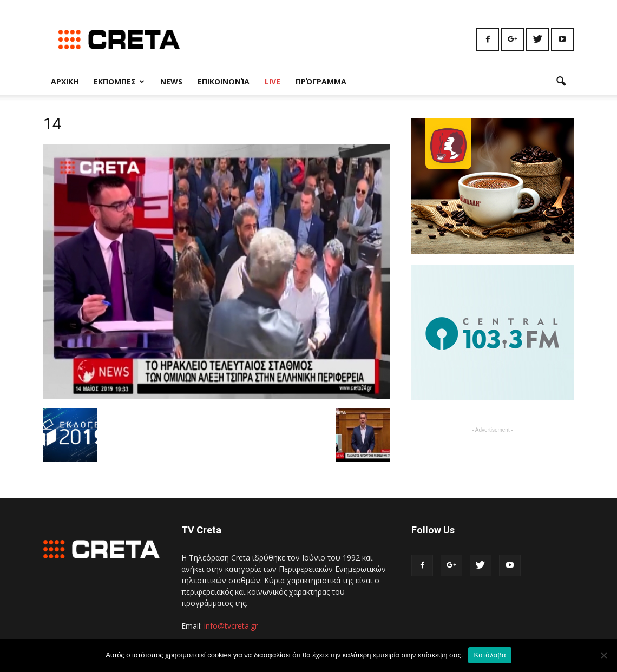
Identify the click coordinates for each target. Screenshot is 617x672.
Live (273, 81)
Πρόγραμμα (321, 81)
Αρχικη (65, 81)
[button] (561, 82)
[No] (603, 655)
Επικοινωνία (224, 81)
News (171, 81)
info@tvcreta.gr (231, 626)
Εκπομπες (119, 81)
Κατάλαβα (490, 655)
